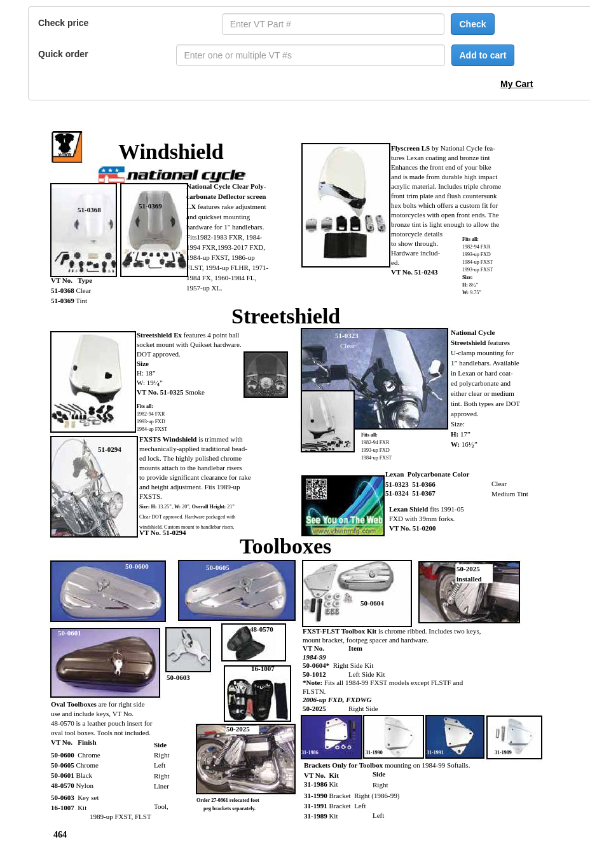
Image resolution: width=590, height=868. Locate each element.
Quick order (63, 54)
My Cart (517, 84)
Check (472, 24)
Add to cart (483, 55)
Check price (63, 23)
